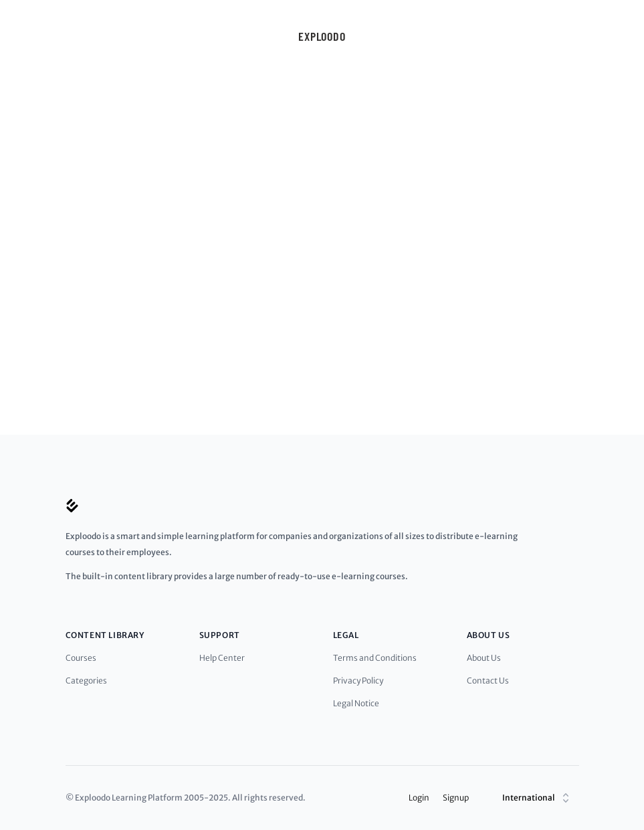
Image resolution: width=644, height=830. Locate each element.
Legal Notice (356, 703)
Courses (81, 658)
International (537, 798)
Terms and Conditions (375, 658)
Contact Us (488, 681)
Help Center (222, 658)
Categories (86, 681)
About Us (484, 658)
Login (419, 798)
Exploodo (322, 36)
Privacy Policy (358, 681)
